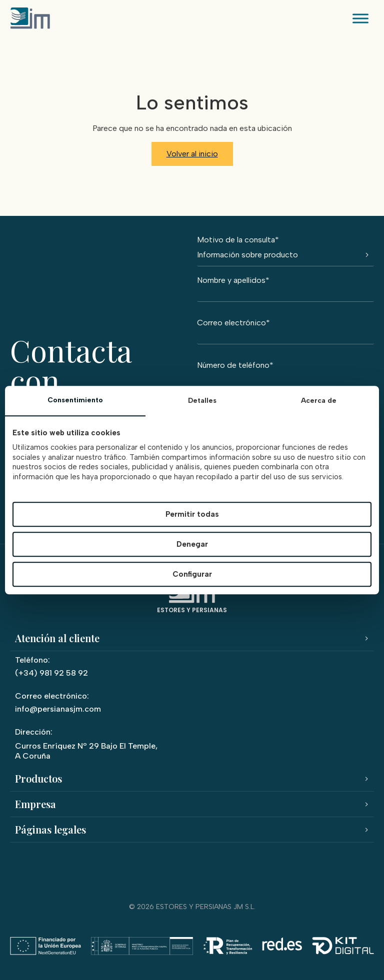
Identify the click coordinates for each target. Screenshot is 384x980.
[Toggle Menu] (361, 18)
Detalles (202, 401)
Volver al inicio (192, 154)
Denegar (192, 544)
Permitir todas (192, 514)
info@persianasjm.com (58, 709)
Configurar (192, 574)
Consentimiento (75, 400)
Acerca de (319, 401)
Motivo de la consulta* (285, 251)
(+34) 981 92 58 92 (51, 673)
